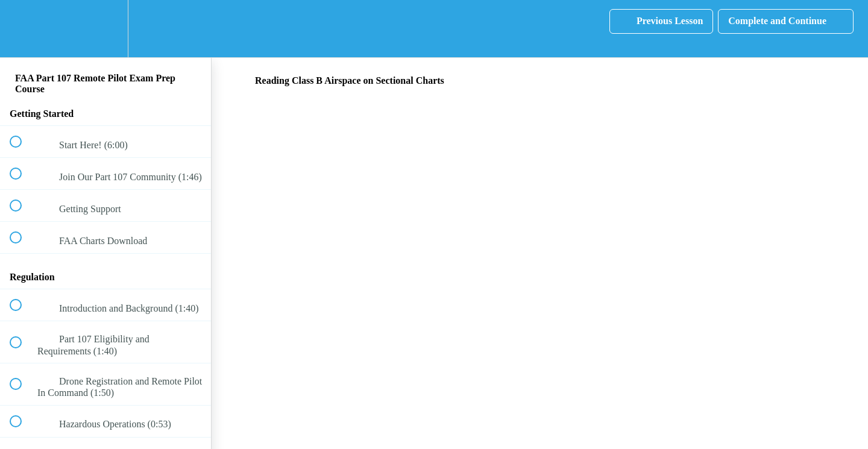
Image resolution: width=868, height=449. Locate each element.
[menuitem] (105, 29)
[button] (22, 29)
